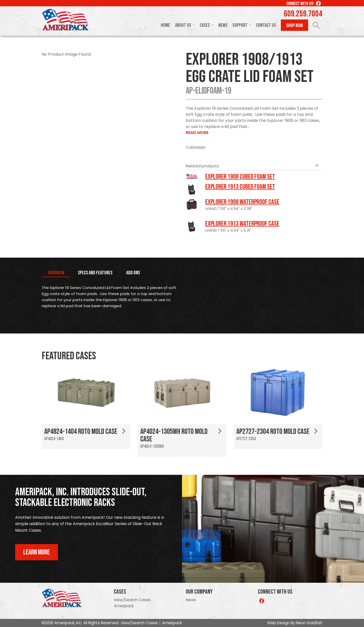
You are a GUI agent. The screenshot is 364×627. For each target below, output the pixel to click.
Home (165, 25)
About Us (183, 25)
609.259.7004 (303, 14)
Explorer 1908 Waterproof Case (242, 202)
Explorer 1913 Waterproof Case (242, 224)
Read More (197, 133)
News (223, 25)
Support (240, 25)
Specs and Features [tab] (95, 273)
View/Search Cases (132, 600)
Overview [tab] (56, 273)
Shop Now (294, 26)
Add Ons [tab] (133, 273)
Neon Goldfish (309, 623)
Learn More (37, 552)
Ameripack (124, 606)
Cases (205, 25)
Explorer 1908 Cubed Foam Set (240, 177)
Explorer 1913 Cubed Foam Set (240, 187)
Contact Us (266, 25)
